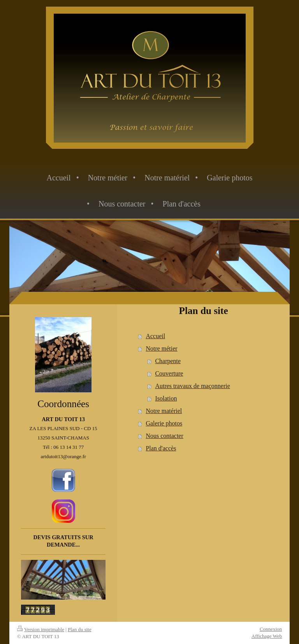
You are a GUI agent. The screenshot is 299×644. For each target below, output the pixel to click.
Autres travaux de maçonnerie (192, 386)
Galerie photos (164, 423)
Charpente (168, 361)
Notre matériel (164, 411)
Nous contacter (164, 436)
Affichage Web (267, 636)
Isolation (166, 398)
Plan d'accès (161, 448)
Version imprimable (41, 629)
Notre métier (161, 348)
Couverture (169, 373)
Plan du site (80, 629)
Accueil (155, 336)
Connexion (271, 629)
